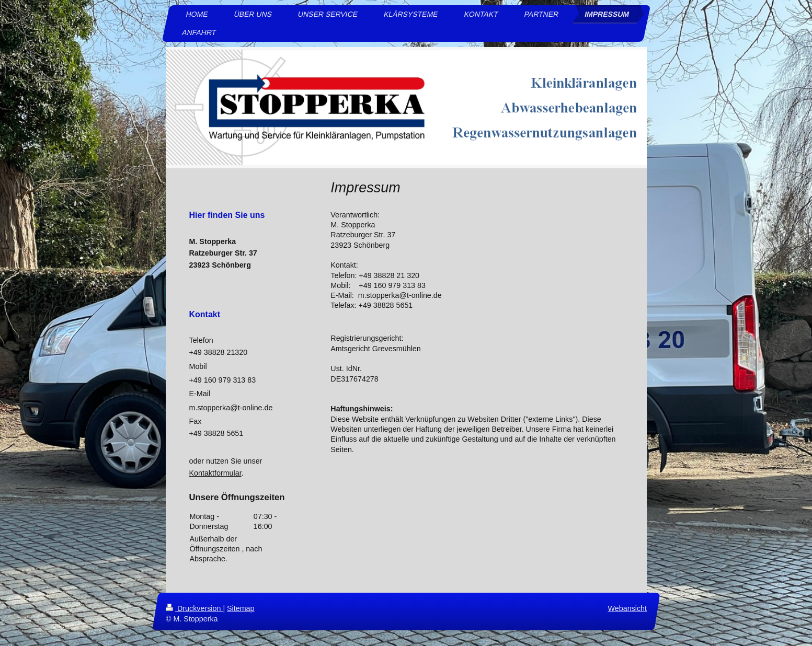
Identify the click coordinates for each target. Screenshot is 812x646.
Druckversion (194, 608)
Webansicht (627, 608)
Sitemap (241, 608)
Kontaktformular (215, 473)
